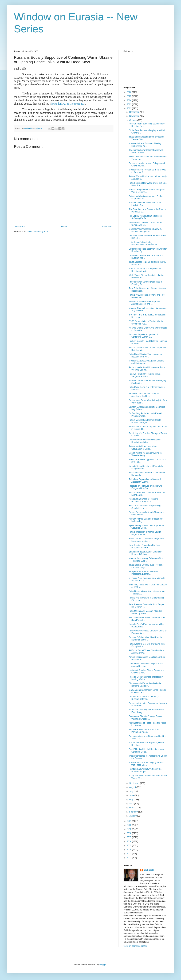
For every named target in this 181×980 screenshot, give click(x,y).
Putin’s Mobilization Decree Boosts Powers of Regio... (145, 421)
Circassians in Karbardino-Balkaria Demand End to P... (145, 685)
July (131, 791)
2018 (129, 833)
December (134, 112)
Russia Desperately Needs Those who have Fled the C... (147, 513)
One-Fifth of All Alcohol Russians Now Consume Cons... (146, 750)
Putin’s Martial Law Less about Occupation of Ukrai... (143, 448)
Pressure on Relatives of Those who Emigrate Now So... (146, 487)
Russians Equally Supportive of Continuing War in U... (143, 336)
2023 (129, 104)
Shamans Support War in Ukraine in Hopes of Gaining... (145, 553)
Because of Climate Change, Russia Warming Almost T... (146, 718)
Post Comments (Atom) (38, 232)
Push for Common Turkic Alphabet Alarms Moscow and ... (145, 303)
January (133, 816)
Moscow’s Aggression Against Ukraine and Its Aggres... (146, 362)
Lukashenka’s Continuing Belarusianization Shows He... (144, 243)
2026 (129, 92)
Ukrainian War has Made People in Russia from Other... (145, 441)
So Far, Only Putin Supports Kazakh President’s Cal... (145, 415)
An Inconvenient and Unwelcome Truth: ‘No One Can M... (147, 369)
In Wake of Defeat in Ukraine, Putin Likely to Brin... (145, 204)
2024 (129, 100)
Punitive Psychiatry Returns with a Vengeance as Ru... (145, 375)
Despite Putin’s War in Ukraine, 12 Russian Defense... (145, 698)
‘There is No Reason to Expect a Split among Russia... (146, 665)
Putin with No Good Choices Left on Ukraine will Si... (145, 224)
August (133, 787)
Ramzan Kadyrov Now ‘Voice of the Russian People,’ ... (145, 770)
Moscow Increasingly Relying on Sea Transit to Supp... (146, 559)
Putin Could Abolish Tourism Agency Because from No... (145, 355)
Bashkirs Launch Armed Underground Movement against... (146, 540)
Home (64, 227)
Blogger (103, 964)
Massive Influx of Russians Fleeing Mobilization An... (145, 145)
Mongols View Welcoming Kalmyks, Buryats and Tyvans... (145, 230)
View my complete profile (135, 946)
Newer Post (20, 227)
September (135, 783)
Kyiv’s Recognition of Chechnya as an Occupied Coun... (146, 527)
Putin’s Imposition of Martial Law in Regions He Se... (145, 533)
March (133, 808)
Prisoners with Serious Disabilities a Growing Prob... (145, 283)
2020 (129, 825)
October (133, 120)
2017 (129, 837)
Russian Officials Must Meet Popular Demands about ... (146, 639)
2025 (129, 96)
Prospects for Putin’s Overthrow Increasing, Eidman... (143, 573)
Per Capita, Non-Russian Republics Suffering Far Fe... (145, 217)
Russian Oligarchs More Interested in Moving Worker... (146, 678)
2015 (129, 845)
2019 (129, 829)
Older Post (107, 227)
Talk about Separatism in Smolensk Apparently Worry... (145, 481)
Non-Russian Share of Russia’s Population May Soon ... (143, 500)
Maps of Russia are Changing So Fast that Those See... (146, 764)
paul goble (149, 870)
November (134, 116)
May (132, 800)
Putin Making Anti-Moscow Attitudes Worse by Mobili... (145, 612)
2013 (129, 854)
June (132, 795)
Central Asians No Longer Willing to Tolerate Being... (145, 454)
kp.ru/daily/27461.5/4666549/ (67, 104)
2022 (129, 108)
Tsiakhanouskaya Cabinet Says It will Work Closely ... (146, 151)
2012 (129, 858)
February (134, 812)
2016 (129, 841)
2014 (129, 849)
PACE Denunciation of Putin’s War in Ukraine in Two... (146, 322)
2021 (129, 821)
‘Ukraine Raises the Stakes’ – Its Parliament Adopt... (144, 731)
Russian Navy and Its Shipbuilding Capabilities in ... (145, 507)
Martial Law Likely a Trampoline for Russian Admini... (145, 270)
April (132, 804)
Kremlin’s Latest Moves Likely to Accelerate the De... (144, 395)
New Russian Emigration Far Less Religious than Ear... (145, 546)
